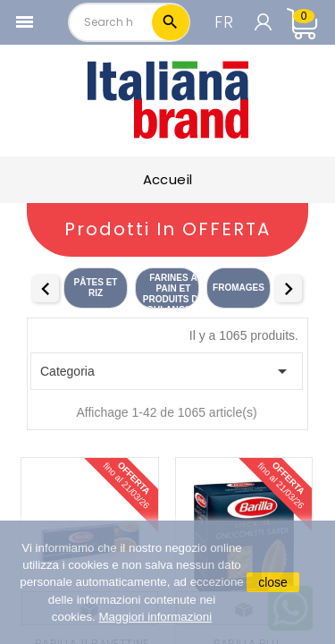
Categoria (167, 371)
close (273, 582)
